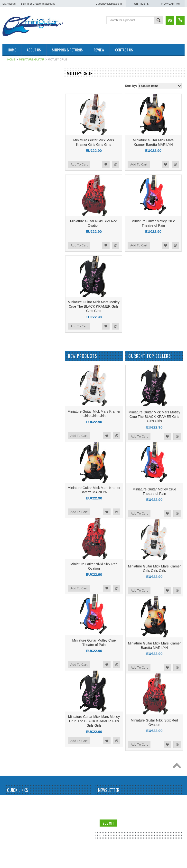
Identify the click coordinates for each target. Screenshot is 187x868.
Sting (8, 620)
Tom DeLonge (14, 661)
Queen (9, 529)
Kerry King (12, 397)
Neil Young (12, 479)
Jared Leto (12, 339)
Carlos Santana (15, 223)
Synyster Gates (15, 628)
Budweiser (12, 215)
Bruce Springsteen (17, 198)
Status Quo (12, 595)
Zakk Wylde (13, 686)
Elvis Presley (14, 281)
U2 (7, 669)
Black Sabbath (14, 174)
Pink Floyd (12, 512)
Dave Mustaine (15, 256)
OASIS (10, 488)
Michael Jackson (16, 446)
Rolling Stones (14, 570)
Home (11, 59)
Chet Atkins (13, 231)
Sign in (25, 4)
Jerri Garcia (13, 347)
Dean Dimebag (15, 264)
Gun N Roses (14, 322)
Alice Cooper (14, 132)
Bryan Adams (14, 206)
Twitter (112, 848)
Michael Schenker (17, 454)
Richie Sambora (15, 554)
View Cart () (170, 4)
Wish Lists (141, 4)
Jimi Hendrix (13, 355)
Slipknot (10, 586)
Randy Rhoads (15, 545)
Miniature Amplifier (17, 83)
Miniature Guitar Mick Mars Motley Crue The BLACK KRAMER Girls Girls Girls (93, 306)
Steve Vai (11, 603)
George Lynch (14, 306)
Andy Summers (15, 140)
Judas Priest (13, 388)
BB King (10, 149)
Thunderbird (13, 653)
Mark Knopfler (14, 429)
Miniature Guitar (32, 59)
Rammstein (13, 537)
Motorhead (12, 471)
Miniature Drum (15, 91)
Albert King (12, 124)
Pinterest (121, 848)
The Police (12, 636)
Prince (9, 520)
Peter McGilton (15, 504)
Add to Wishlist (106, 164)
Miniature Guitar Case (19, 694)
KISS (8, 405)
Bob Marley (13, 182)
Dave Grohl (13, 248)
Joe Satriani (13, 363)
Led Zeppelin (14, 421)
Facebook (103, 848)
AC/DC (10, 107)
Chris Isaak (12, 240)
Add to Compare (116, 164)
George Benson (15, 297)
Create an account (44, 4)
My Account (9, 4)
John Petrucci (14, 372)
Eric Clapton (13, 289)
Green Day (12, 314)
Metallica (11, 438)
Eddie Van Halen (16, 273)
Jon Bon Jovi (14, 380)
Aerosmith (12, 116)
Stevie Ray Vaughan (18, 611)
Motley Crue (13, 463)
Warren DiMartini (16, 677)
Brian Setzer (13, 190)
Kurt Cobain (13, 413)
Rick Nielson (13, 562)
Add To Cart (79, 164)
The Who (11, 644)
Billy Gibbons (14, 165)
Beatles (10, 157)
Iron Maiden (13, 331)
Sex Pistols (12, 578)
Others (9, 496)
